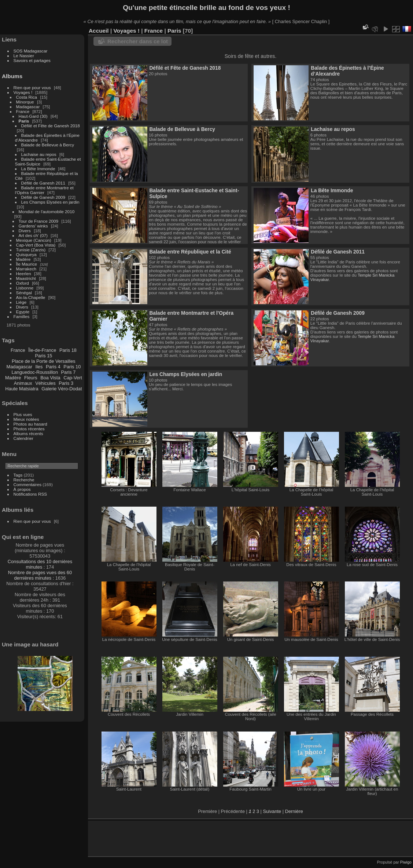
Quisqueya (26, 254)
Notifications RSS (30, 494)
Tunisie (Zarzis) (31, 250)
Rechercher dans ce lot (138, 41)
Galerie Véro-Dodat (62, 389)
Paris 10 (72, 367)
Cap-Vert (73, 378)
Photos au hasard (30, 424)
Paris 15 (43, 356)
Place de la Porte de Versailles (44, 361)
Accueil (99, 31)
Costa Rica (27, 97)
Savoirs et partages (32, 60)
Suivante (272, 811)
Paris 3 (66, 383)
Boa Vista (50, 378)
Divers (25, 231)
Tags (18, 475)
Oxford (23, 283)
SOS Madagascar (31, 51)
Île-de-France (42, 350)
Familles (22, 316)
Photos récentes (29, 429)
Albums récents (28, 433)
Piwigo (406, 862)
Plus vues (23, 414)
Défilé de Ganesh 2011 (43, 183)
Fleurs (31, 378)
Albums (12, 76)
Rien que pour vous (33, 87)
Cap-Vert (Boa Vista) (36, 245)
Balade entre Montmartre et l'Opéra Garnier (44, 190)
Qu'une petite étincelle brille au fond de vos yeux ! (207, 8)
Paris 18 (68, 350)
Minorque (25, 102)
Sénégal (24, 293)
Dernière (294, 811)
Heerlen (24, 273)
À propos (22, 489)
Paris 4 (53, 367)
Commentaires (28, 484)
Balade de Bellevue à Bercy (48, 145)
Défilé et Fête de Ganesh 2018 (51, 126)
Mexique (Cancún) (34, 240)
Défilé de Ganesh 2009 (43, 197)
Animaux (23, 383)
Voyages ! (23, 92)
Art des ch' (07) (33, 235)
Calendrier (23, 438)
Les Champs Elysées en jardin (50, 202)
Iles (39, 367)
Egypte (23, 312)
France (23, 111)
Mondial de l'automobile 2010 (47, 211)
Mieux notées (26, 419)
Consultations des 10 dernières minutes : (40, 564)
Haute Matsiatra (22, 389)
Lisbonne (25, 288)
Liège (21, 302)
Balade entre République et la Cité (190, 252)
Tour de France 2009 (39, 221)
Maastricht (26, 278)
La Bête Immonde (38, 169)
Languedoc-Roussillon (35, 372)
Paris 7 (69, 372)
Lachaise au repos (39, 154)
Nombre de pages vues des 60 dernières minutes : (40, 575)
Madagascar (28, 107)
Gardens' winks (33, 226)
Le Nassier (24, 56)
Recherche (24, 480)
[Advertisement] (179, 837)
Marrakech (26, 269)
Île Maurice (27, 264)
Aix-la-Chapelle (31, 297)
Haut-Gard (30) (33, 116)
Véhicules (45, 383)
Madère (23, 259)
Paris (24, 121)
